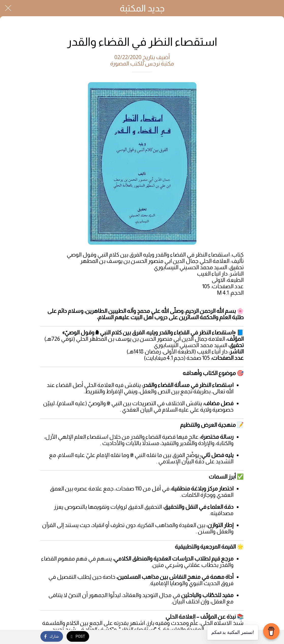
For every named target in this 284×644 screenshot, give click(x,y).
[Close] (8, 8)
